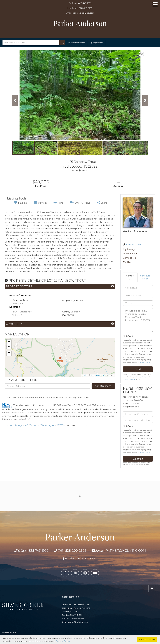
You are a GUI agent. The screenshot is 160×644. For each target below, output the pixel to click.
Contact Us (130, 269)
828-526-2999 (86, 8)
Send (138, 361)
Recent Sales (145, 249)
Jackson (35, 425)
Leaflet (85, 375)
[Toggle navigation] (155, 5)
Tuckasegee (48, 425)
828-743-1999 (85, 3)
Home (8, 425)
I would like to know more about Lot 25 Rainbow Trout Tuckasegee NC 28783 (138, 312)
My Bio (142, 254)
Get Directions (103, 386)
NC (26, 425)
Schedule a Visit (145, 269)
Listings (18, 425)
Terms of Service (129, 371)
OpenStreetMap (97, 375)
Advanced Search (78, 43)
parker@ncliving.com (83, 13)
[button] (62, 43)
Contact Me (129, 254)
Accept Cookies (147, 639)
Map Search (98, 43)
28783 (60, 425)
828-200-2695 (134, 245)
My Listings (129, 249)
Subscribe (138, 451)
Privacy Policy (145, 354)
